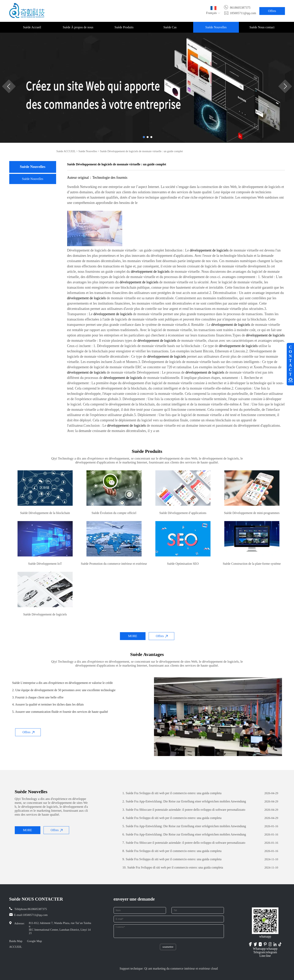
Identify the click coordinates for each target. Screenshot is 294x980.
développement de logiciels (209, 250)
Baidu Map (16, 941)
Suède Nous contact (262, 27)
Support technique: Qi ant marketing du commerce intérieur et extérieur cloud (169, 968)
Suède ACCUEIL (66, 151)
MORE (133, 636)
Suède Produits (124, 27)
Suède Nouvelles (216, 27)
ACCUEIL (16, 947)
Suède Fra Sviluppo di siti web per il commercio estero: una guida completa (172, 793)
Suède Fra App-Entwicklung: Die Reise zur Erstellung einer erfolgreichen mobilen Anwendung (184, 801)
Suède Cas (170, 27)
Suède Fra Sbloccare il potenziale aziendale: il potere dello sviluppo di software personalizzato (184, 810)
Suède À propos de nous (78, 27)
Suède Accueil (32, 27)
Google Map (34, 941)
